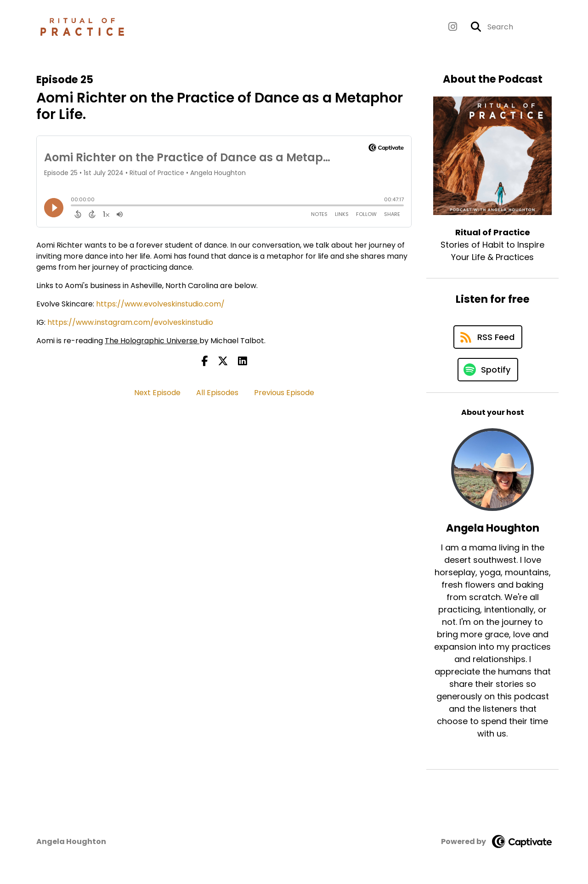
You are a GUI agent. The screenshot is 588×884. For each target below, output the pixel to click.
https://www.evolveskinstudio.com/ (160, 304)
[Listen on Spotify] (488, 370)
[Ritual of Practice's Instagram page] (453, 27)
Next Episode (157, 393)
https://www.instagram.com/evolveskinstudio (130, 322)
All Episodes (217, 393)
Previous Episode (284, 393)
